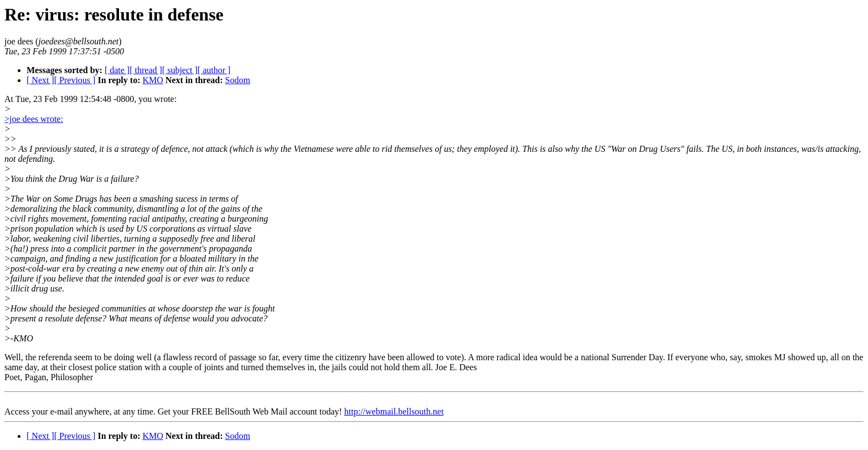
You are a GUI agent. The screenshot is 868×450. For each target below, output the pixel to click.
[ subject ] (180, 70)
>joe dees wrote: (34, 119)
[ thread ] (146, 70)
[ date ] (117, 70)
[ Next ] (40, 80)
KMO (153, 80)
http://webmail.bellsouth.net (394, 411)
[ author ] (214, 70)
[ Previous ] (75, 80)
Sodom (238, 80)
